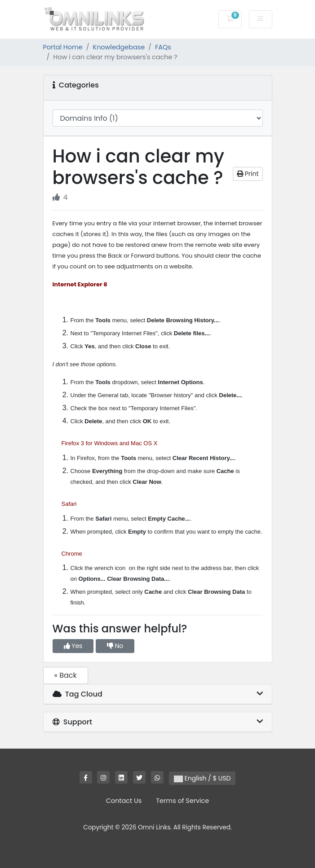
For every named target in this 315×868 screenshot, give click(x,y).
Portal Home (63, 47)
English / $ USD (202, 778)
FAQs (163, 47)
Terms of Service (182, 801)
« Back (66, 675)
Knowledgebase (119, 47)
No (115, 646)
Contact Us (124, 801)
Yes (73, 646)
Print (248, 174)
